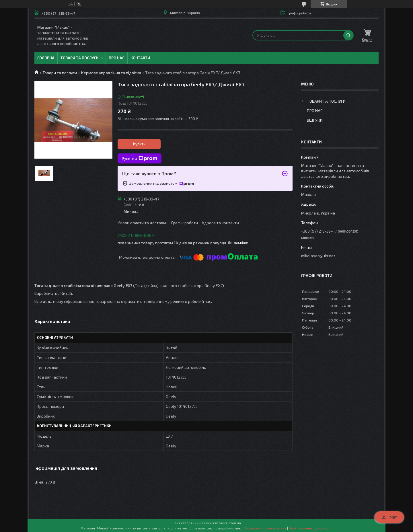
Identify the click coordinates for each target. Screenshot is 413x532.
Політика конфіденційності (311, 528)
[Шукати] (348, 35)
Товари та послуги (80, 58)
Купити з (140, 159)
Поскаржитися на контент (265, 528)
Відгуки (315, 120)
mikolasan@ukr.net (318, 256)
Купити (139, 144)
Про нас (117, 58)
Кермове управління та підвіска (111, 73)
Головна (46, 58)
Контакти (140, 58)
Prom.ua (234, 523)
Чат (389, 517)
